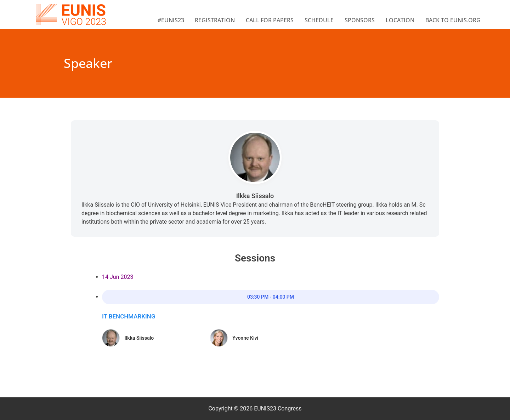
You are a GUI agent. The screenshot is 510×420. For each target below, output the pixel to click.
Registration (215, 20)
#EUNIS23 (171, 20)
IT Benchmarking (129, 316)
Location (400, 20)
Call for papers (270, 20)
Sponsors (360, 20)
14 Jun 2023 (118, 277)
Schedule (319, 20)
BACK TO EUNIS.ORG (453, 20)
